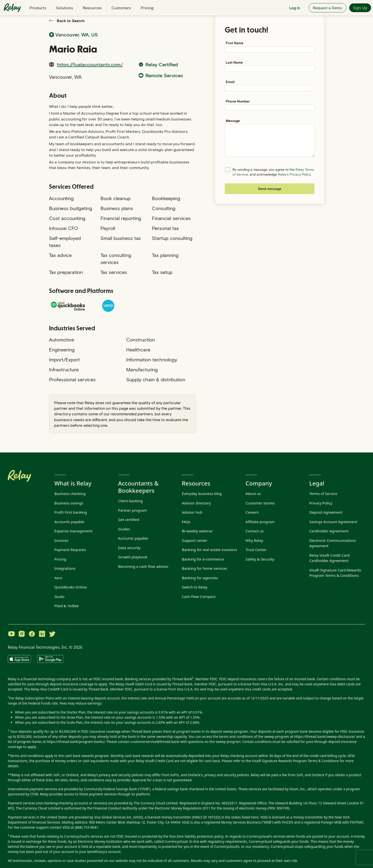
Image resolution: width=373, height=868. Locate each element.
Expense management (74, 531)
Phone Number (238, 101)
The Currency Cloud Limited (156, 803)
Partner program (133, 510)
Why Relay (254, 540)
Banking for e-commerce (203, 559)
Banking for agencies (200, 578)
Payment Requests (70, 550)
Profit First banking (71, 512)
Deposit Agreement (326, 512)
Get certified (129, 519)
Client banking (131, 501)
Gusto (59, 596)
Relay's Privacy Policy (294, 174)
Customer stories (260, 503)
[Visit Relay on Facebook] (32, 634)
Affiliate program (260, 522)
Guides (124, 529)
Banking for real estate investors (209, 550)
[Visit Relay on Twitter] (52, 634)
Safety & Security (260, 559)
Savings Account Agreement (333, 522)
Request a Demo (327, 8)
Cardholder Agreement (329, 531)
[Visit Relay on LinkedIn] (42, 634)
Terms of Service (323, 494)
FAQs (186, 522)
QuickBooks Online (71, 587)
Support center (195, 540)
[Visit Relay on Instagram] (22, 634)
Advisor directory (196, 503)
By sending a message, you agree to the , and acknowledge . (273, 172)
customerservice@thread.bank (155, 742)
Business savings (69, 503)
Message (233, 121)
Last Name (234, 62)
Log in (295, 8)
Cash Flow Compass (199, 596)
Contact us (255, 531)
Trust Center (256, 550)
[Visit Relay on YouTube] (11, 634)
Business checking (70, 494)
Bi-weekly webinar (197, 531)
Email (230, 82)
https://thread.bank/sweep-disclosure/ (325, 736)
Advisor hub (192, 512)
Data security (129, 548)
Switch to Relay (195, 587)
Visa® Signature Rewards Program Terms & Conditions (295, 761)
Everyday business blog (202, 494)
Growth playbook (133, 557)
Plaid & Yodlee (66, 606)
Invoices (61, 540)
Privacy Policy (321, 503)
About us (253, 494)
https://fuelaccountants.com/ (90, 64)
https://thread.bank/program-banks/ (76, 742)
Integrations (65, 568)
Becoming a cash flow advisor (143, 566)
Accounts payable (69, 522)
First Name (234, 43)
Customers (121, 8)
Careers (252, 512)
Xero (58, 578)
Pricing (147, 8)
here (255, 817)
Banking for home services (204, 568)
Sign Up (360, 8)
